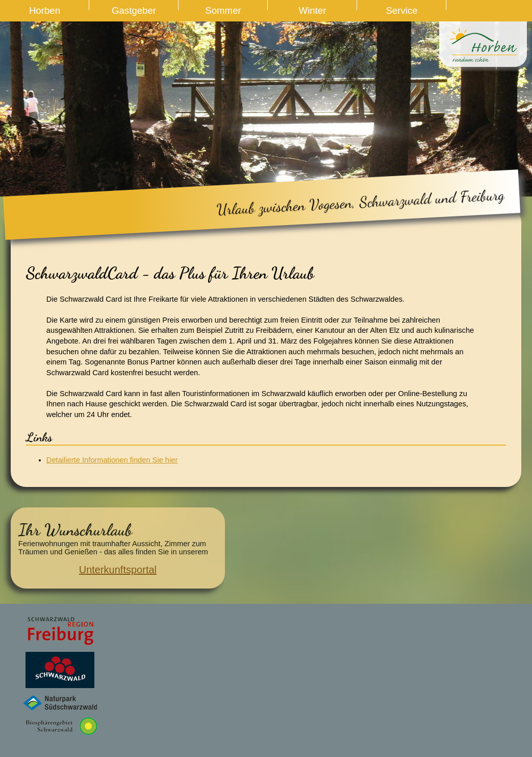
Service (401, 10)
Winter (313, 10)
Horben (45, 10)
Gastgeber (134, 10)
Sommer (223, 10)
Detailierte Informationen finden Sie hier (112, 460)
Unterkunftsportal (118, 570)
